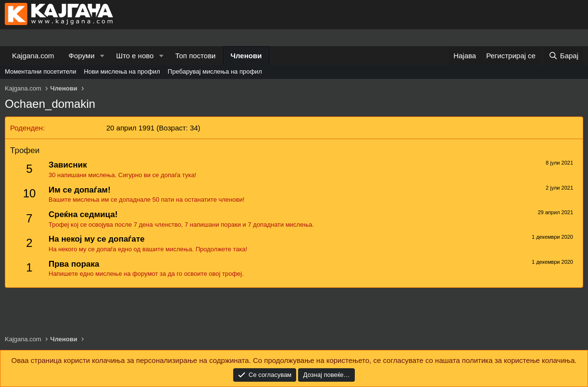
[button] (102, 56)
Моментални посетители (40, 71)
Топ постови (196, 56)
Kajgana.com (33, 56)
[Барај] (563, 56)
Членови (246, 56)
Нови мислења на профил (122, 71)
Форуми (82, 56)
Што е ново (135, 56)
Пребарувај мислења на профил (215, 71)
